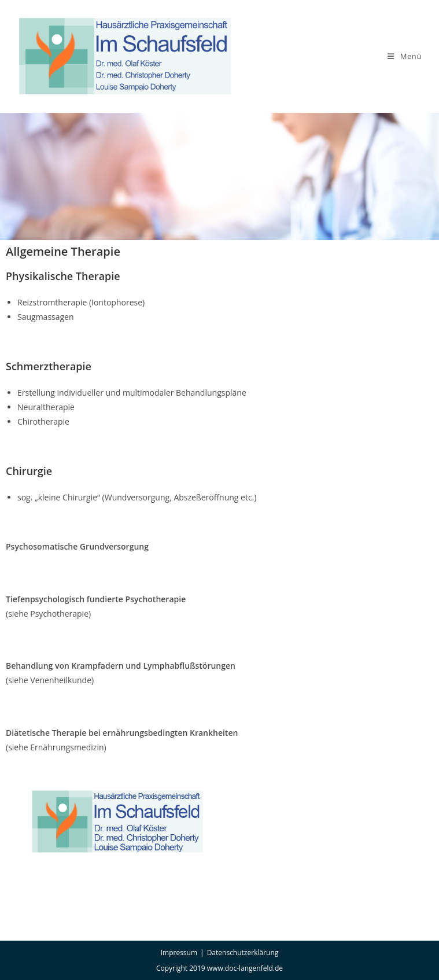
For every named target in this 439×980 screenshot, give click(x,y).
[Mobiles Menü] (405, 56)
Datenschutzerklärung (243, 953)
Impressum (179, 953)
